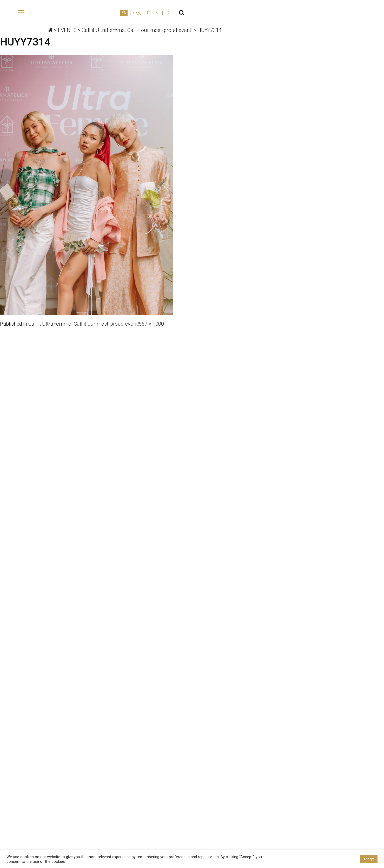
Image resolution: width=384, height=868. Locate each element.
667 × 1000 (152, 324)
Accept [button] (369, 859)
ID (360, 13)
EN (317, 13)
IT (341, 13)
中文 (330, 13)
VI (351, 13)
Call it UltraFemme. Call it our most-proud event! (84, 324)
